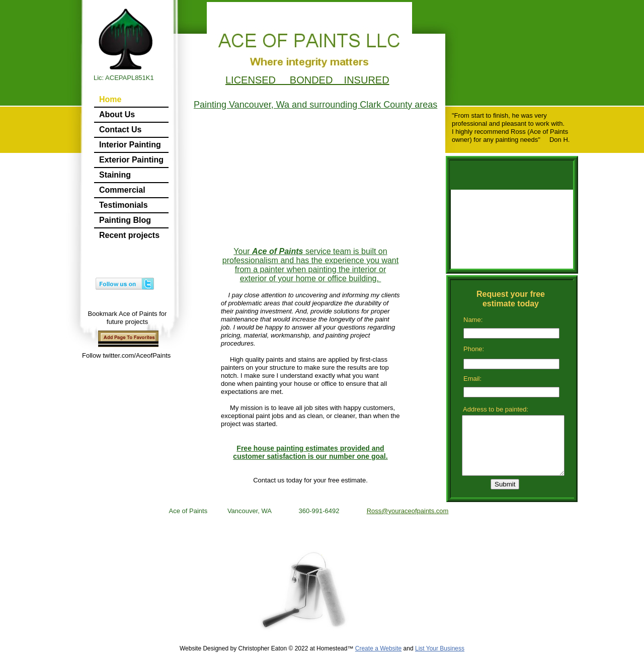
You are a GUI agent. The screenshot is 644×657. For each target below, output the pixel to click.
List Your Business (440, 648)
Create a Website (379, 648)
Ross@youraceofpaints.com (408, 511)
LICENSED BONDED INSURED (307, 80)
